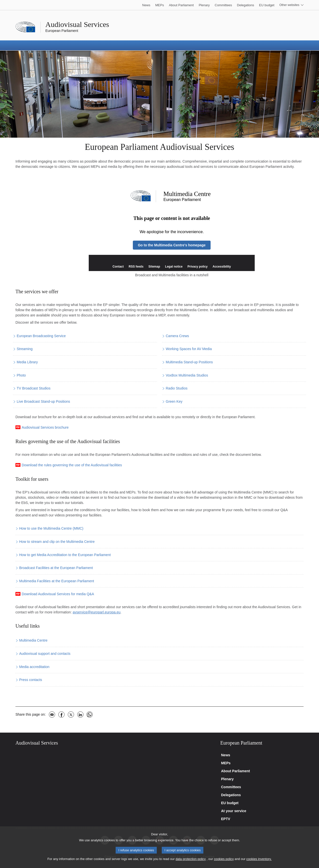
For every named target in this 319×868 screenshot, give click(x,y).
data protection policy (191, 865)
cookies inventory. (259, 865)
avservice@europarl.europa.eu (97, 612)
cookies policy (224, 865)
